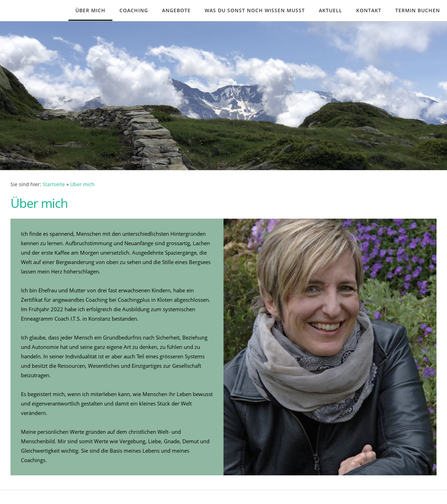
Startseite (54, 184)
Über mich (90, 10)
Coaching (134, 10)
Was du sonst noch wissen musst (255, 10)
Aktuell (331, 10)
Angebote (176, 10)
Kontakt (369, 10)
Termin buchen (418, 10)
